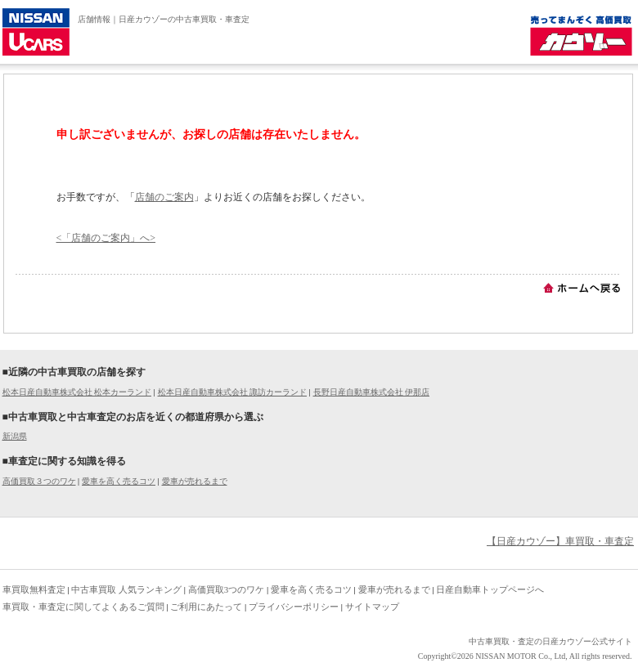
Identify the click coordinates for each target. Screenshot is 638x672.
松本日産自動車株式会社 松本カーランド (77, 392)
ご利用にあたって (206, 607)
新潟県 (15, 436)
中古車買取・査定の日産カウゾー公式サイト (550, 641)
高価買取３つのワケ (39, 481)
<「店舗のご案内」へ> (106, 238)
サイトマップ (372, 607)
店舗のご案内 (164, 197)
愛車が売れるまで (195, 481)
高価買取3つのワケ (227, 589)
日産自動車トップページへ (490, 589)
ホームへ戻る (582, 288)
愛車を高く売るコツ (119, 481)
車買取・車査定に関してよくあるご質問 (83, 607)
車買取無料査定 (34, 589)
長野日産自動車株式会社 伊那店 (372, 392)
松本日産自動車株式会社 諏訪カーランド (233, 392)
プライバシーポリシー (294, 607)
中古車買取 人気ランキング (126, 589)
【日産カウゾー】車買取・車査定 (560, 541)
